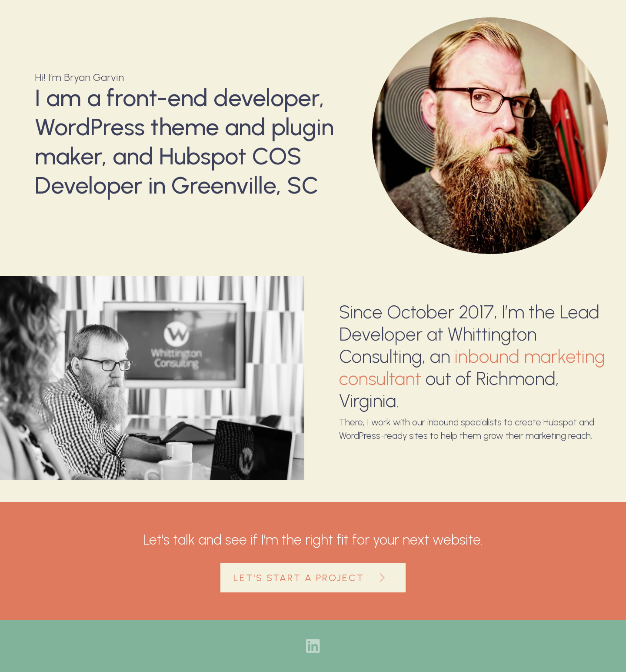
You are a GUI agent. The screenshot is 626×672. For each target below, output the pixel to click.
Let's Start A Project (313, 578)
